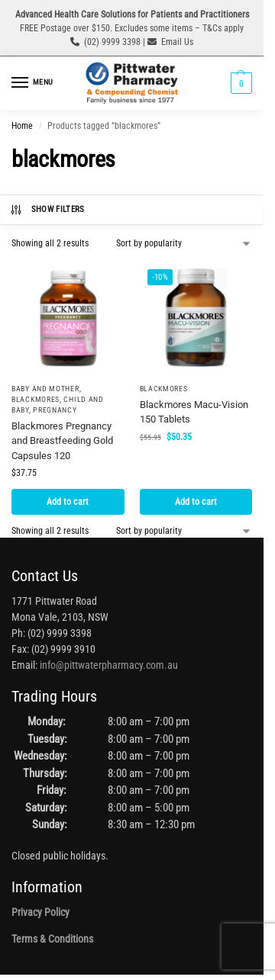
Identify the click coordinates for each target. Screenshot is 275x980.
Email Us (177, 42)
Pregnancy (55, 410)
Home (22, 126)
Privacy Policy (40, 912)
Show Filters (47, 210)
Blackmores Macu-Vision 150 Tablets (194, 412)
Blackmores (36, 399)
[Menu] (34, 83)
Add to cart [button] (68, 502)
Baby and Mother (45, 389)
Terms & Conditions (52, 939)
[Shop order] (184, 243)
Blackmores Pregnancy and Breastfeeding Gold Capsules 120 (62, 441)
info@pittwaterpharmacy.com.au (109, 665)
